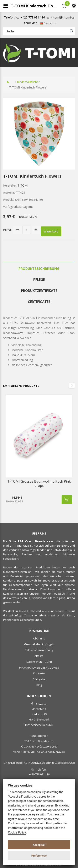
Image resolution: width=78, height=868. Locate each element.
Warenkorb (51, 231)
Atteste (39, 656)
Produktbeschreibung (39, 269)
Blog (39, 685)
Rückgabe (39, 679)
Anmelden (30, 23)
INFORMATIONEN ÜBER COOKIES (39, 668)
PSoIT (59, 865)
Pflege (39, 280)
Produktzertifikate (39, 291)
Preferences (39, 856)
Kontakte (39, 673)
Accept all (39, 845)
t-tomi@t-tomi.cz (63, 17)
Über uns (39, 638)
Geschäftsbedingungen (39, 644)
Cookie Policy (17, 833)
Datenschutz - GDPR (39, 662)
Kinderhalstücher (28, 82)
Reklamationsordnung (39, 650)
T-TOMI (23, 185)
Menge (7, 230)
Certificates (39, 302)
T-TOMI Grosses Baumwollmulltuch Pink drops (39, 483)
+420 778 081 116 (33, 17)
